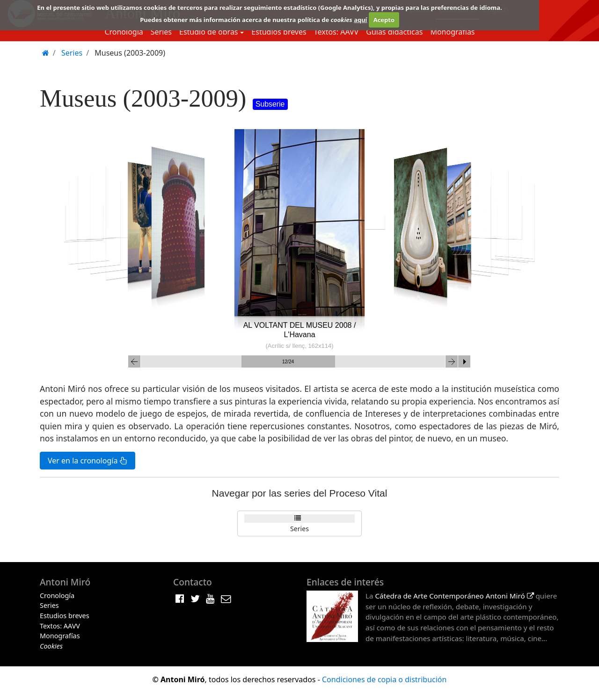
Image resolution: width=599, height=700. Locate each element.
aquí (360, 20)
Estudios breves (279, 32)
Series (161, 32)
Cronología (124, 32)
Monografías (452, 32)
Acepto (384, 20)
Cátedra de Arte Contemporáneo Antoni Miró (454, 596)
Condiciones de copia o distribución (384, 679)
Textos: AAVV (336, 32)
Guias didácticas (394, 32)
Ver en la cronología (88, 461)
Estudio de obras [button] (209, 32)
